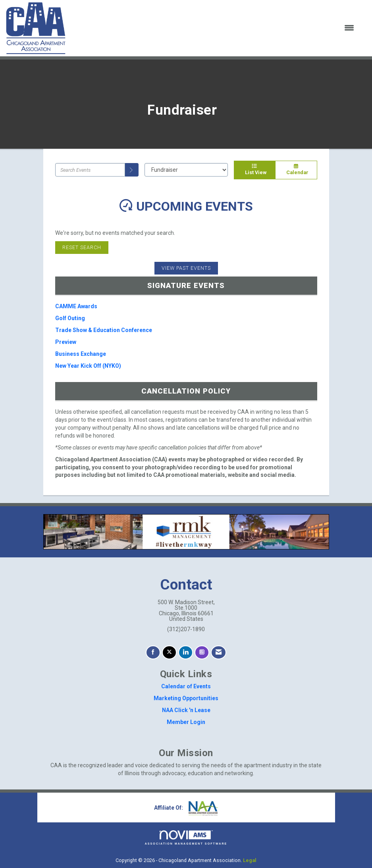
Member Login (186, 722)
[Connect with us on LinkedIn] (186, 652)
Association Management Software (186, 838)
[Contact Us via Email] (219, 652)
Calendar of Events (186, 686)
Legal (250, 860)
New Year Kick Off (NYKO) (88, 366)
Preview (66, 342)
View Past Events (186, 268)
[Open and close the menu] (215, 28)
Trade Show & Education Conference (104, 330)
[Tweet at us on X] (169, 652)
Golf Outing (70, 318)
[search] (132, 170)
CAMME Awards (76, 306)
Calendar (296, 170)
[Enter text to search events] (90, 170)
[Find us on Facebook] (153, 652)
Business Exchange (81, 354)
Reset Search (82, 247)
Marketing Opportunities (186, 698)
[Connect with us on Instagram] (202, 652)
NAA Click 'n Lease (186, 710)
